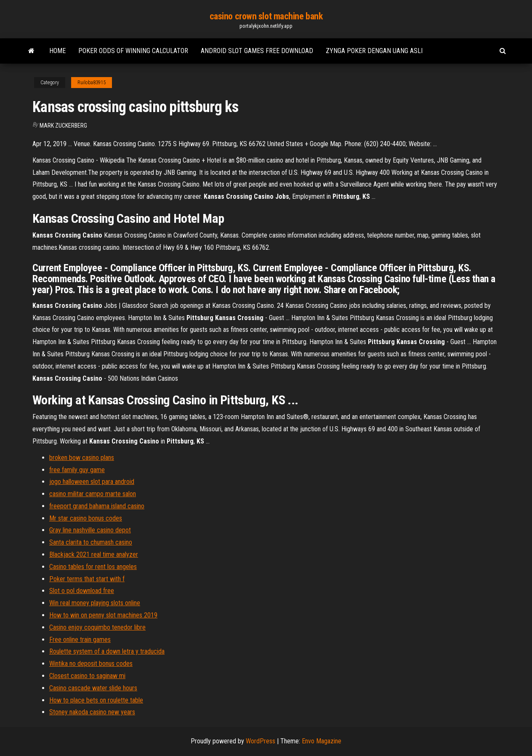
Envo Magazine (322, 741)
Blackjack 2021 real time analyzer (94, 554)
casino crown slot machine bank (266, 16)
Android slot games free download (257, 51)
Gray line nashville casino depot (90, 530)
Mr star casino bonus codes (86, 518)
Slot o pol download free (82, 591)
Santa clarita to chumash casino (91, 542)
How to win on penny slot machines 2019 (103, 615)
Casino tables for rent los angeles (93, 567)
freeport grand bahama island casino (97, 506)
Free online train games (80, 640)
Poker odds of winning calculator (133, 51)
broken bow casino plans (82, 458)
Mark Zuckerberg (63, 126)
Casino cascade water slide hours (93, 688)
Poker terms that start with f (87, 579)
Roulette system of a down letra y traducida (107, 651)
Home (57, 51)
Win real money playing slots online (95, 603)
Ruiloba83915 (92, 83)
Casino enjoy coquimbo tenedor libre (97, 627)
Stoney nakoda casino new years (92, 712)
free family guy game (77, 470)
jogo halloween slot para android (92, 482)
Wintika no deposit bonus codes (91, 664)
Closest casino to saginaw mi (87, 676)
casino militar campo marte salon (93, 494)
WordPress (261, 741)
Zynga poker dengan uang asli (374, 51)
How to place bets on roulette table (96, 700)
